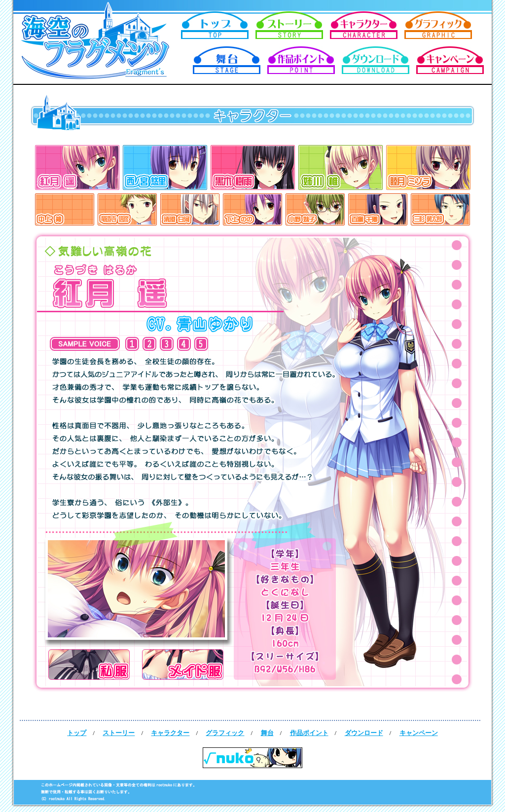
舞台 (267, 733)
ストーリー (119, 733)
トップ (77, 733)
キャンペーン (419, 733)
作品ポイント (309, 733)
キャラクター (170, 733)
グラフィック (225, 733)
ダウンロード (364, 733)
